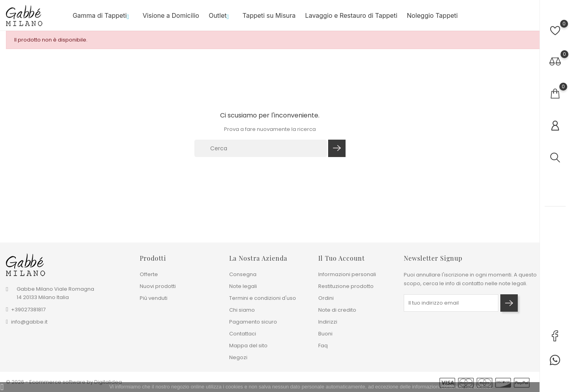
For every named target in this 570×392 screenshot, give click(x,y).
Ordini (326, 298)
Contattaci (243, 334)
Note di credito (337, 310)
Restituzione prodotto (346, 286)
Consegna (243, 274)
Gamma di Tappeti (103, 15)
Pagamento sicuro (253, 322)
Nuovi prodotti (158, 286)
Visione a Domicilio (171, 15)
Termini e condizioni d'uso (263, 298)
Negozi (238, 357)
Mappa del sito (248, 346)
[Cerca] (261, 148)
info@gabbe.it (29, 322)
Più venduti (154, 298)
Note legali (243, 286)
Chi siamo (242, 310)
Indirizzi (328, 322)
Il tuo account (342, 258)
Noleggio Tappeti (432, 15)
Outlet (221, 15)
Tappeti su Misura (269, 15)
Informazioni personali (347, 274)
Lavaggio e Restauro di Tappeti (351, 15)
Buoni (325, 334)
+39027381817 (28, 310)
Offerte (149, 274)
